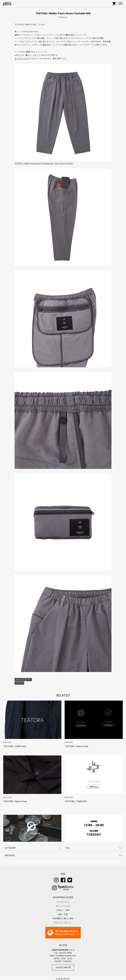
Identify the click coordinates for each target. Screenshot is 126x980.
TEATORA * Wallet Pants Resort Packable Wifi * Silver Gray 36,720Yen (44, 163)
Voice (29, 680)
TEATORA (19, 683)
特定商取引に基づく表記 (63, 917)
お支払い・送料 (63, 909)
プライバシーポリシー (63, 921)
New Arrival (20, 680)
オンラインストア (22, 58)
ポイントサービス (63, 905)
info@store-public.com (66, 954)
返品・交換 (63, 913)
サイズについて (63, 901)
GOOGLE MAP (63, 966)
